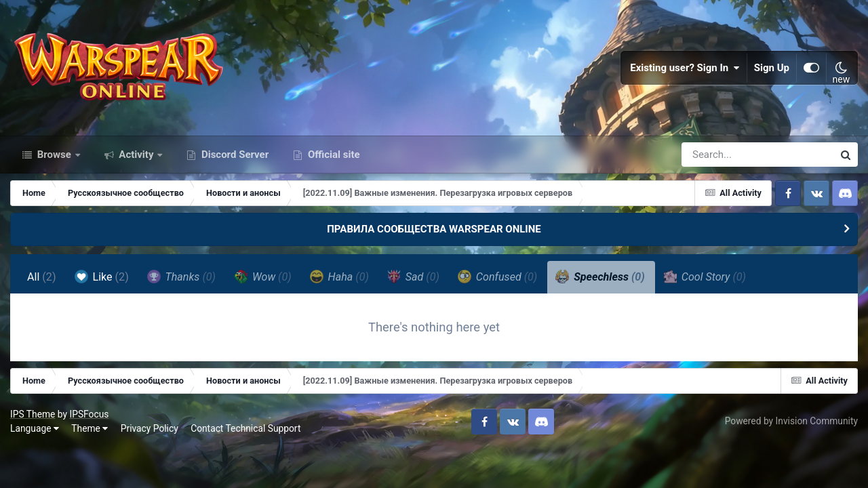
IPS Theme (33, 414)
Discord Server (234, 155)
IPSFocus (89, 414)
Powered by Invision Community (791, 421)
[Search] (719, 155)
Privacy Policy (150, 428)
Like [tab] (102, 277)
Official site (332, 155)
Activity (137, 155)
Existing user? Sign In (685, 68)
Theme (90, 428)
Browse (54, 155)
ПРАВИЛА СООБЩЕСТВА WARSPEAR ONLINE (434, 229)
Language (35, 428)
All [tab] (42, 277)
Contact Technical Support (245, 428)
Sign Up (772, 68)
